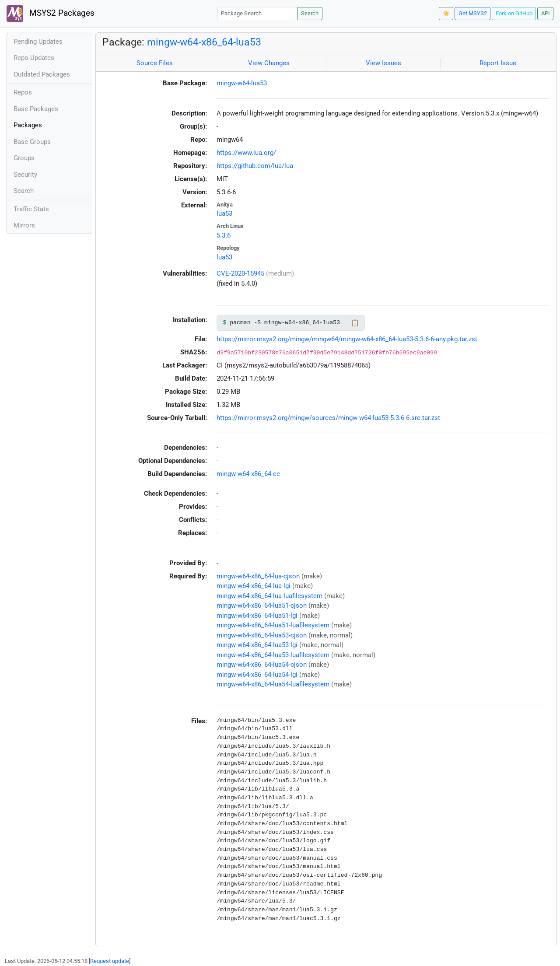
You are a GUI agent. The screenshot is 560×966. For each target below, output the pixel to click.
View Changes (269, 63)
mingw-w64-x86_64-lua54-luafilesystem (273, 684)
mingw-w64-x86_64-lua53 (204, 42)
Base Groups (32, 142)
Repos (23, 92)
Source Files (155, 63)
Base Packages (36, 109)
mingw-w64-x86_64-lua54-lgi (257, 675)
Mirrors (24, 225)
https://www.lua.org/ (246, 153)
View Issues (383, 63)
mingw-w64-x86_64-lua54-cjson (262, 665)
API (546, 13)
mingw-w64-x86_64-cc (248, 474)
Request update (110, 961)
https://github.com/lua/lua (255, 166)
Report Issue (498, 63)
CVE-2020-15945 (240, 273)
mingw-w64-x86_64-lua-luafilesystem (269, 596)
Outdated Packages (42, 74)
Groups (24, 158)
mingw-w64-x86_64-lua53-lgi (257, 645)
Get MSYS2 (473, 13)
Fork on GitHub (514, 13)
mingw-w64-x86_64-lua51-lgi (257, 616)
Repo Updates (34, 58)
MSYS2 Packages (51, 14)
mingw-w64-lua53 (242, 83)
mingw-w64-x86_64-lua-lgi (254, 586)
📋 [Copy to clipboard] (355, 323)
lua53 (224, 213)
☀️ (446, 13)
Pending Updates (38, 42)
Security (25, 175)
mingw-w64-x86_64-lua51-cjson (262, 605)
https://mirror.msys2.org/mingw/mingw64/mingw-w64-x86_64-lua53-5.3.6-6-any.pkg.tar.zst (347, 339)
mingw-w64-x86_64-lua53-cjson (262, 635)
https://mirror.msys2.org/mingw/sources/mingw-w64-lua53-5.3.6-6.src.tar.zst (328, 418)
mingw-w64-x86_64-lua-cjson (258, 576)
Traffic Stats (31, 209)
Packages (28, 125)
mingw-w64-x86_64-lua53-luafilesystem (273, 655)
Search (310, 13)
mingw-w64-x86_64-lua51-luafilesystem (273, 625)
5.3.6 (224, 235)
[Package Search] (258, 13)
